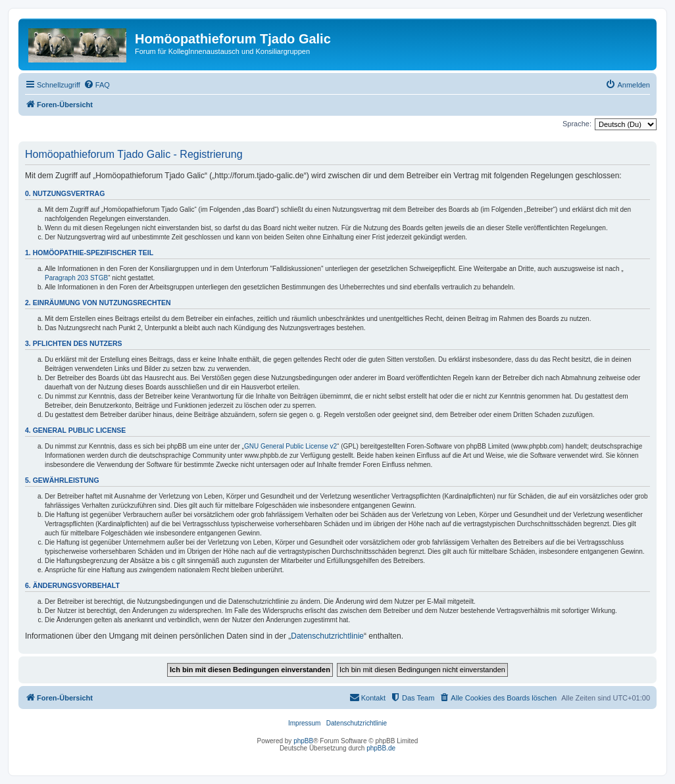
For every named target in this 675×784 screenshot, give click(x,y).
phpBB (303, 741)
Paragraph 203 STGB (76, 278)
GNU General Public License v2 (290, 446)
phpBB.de (381, 748)
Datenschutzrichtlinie (327, 636)
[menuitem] (97, 85)
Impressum (304, 723)
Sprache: (577, 124)
